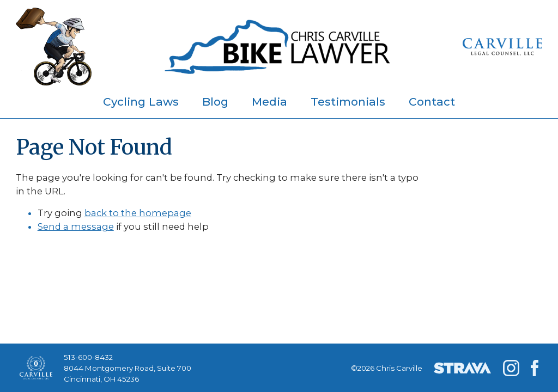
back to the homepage (138, 213)
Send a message (76, 226)
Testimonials (348, 102)
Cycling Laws (141, 102)
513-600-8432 (88, 357)
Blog (215, 102)
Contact (432, 102)
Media (269, 102)
